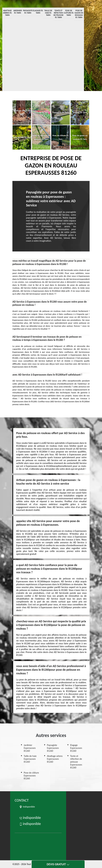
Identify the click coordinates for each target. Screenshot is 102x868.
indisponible (30, 818)
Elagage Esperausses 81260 (76, 748)
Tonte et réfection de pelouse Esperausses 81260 (76, 762)
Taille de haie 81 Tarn (48, 13)
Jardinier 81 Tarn (18, 12)
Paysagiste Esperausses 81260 (53, 748)
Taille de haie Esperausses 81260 (30, 759)
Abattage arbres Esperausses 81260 (55, 759)
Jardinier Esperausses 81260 (30, 748)
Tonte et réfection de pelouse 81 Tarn (58, 14)
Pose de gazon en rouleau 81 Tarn (79, 14)
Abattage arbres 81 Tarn (7, 13)
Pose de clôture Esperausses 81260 (31, 776)
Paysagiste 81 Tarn (28, 12)
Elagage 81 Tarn (38, 12)
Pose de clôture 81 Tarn (69, 13)
